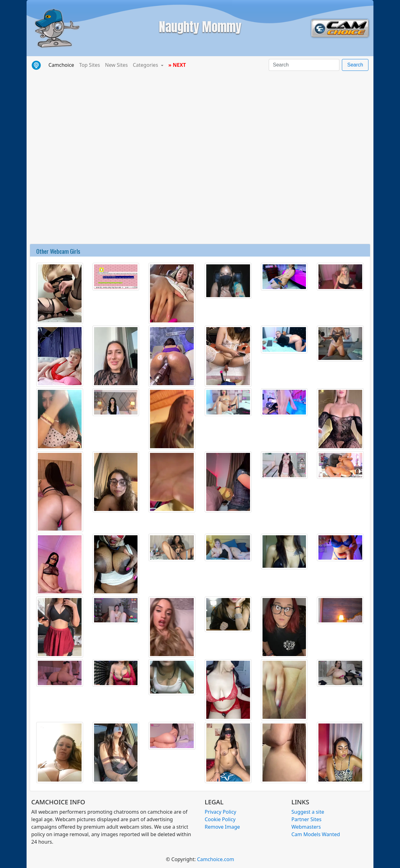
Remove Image (222, 827)
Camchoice (62, 65)
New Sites (116, 65)
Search (355, 65)
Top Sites (90, 65)
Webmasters (306, 827)
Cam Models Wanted (316, 834)
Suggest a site (308, 812)
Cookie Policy (220, 819)
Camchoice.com (215, 859)
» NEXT (177, 65)
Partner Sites (307, 819)
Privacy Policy (220, 812)
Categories (146, 65)
